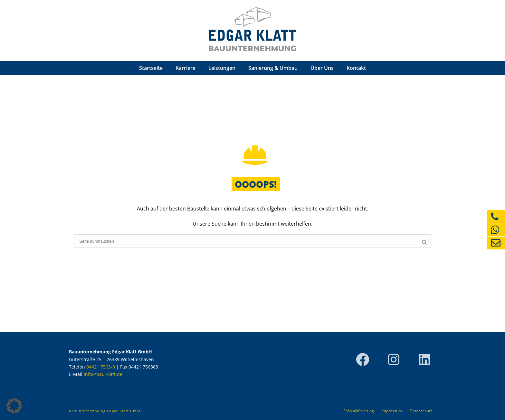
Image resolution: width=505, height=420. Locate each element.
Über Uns (322, 68)
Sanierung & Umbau (273, 68)
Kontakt (356, 68)
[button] (14, 406)
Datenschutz (421, 411)
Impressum (392, 411)
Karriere (186, 68)
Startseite (151, 68)
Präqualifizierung (359, 411)
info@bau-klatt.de (103, 374)
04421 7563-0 (101, 367)
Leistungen (222, 68)
